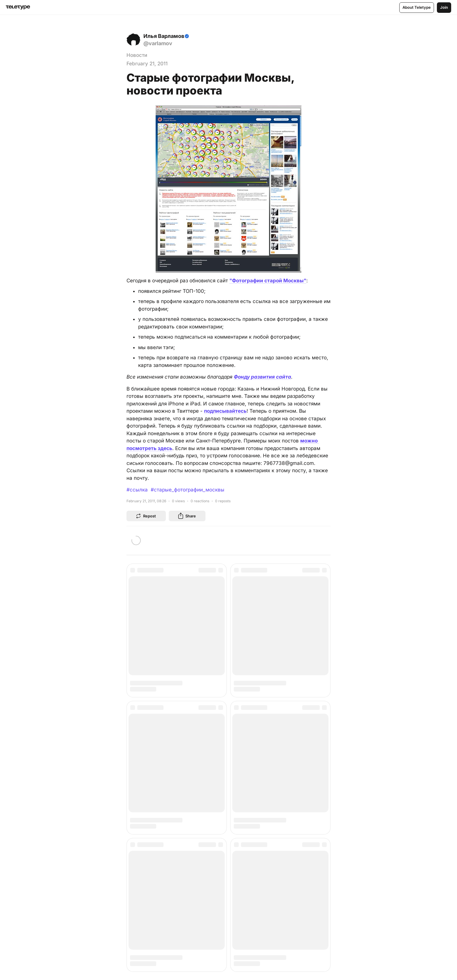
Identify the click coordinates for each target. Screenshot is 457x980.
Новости (137, 55)
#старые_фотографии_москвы (188, 490)
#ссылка (137, 490)
